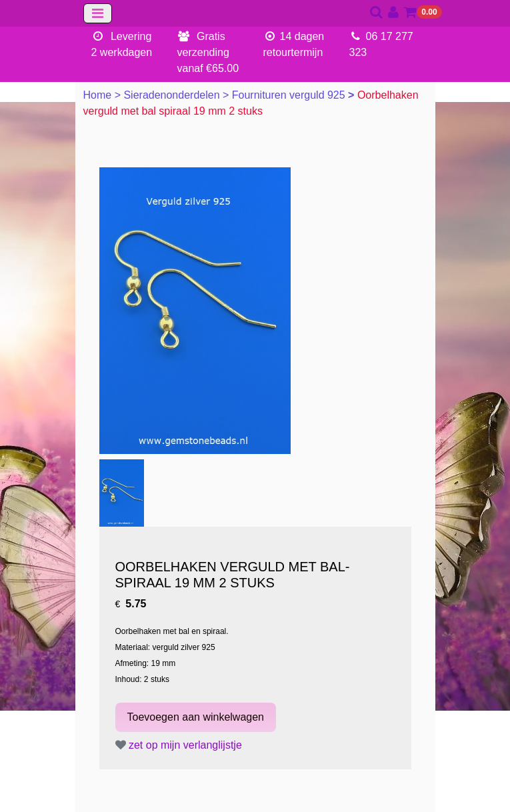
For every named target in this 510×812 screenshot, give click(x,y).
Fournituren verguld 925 (290, 95)
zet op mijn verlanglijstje (179, 745)
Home (99, 95)
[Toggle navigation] (98, 13)
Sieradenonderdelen (173, 95)
